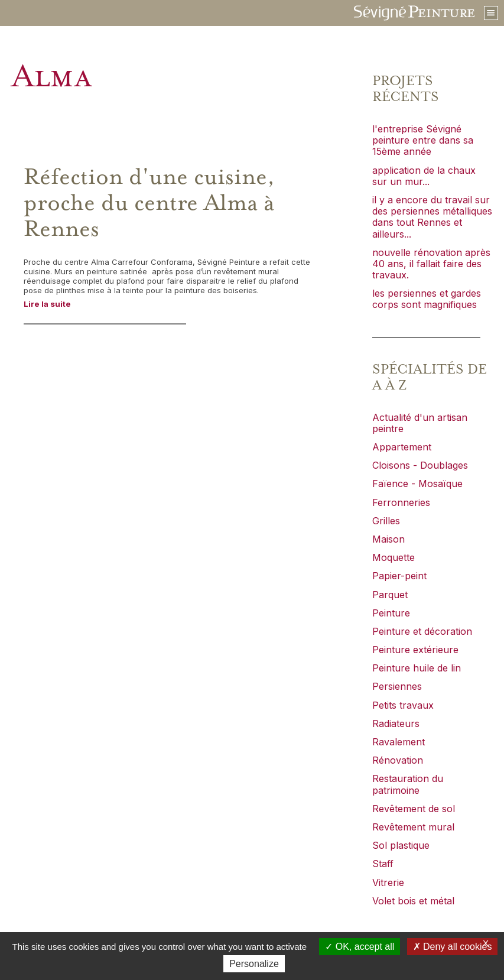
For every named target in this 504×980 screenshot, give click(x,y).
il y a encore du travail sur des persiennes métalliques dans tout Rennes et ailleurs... (432, 217)
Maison (388, 539)
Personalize (254, 964)
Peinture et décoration (422, 631)
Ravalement (399, 742)
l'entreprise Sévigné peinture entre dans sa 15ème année (423, 140)
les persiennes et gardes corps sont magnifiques (427, 299)
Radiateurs (396, 723)
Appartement (402, 447)
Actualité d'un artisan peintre (420, 423)
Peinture (391, 613)
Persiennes (397, 686)
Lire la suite (47, 304)
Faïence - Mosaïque (417, 483)
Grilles (386, 521)
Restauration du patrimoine (408, 784)
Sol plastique (401, 845)
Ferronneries (401, 502)
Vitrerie (388, 882)
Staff (383, 864)
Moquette (394, 557)
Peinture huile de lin (417, 668)
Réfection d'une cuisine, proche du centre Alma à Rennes (149, 203)
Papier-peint (399, 576)
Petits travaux (403, 705)
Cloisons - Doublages (420, 465)
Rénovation (398, 760)
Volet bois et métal (413, 901)
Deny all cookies (453, 947)
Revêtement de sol (414, 809)
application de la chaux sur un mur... (424, 176)
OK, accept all (360, 947)
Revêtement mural (413, 827)
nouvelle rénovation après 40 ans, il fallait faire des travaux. (431, 264)
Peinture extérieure (415, 650)
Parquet (390, 595)
